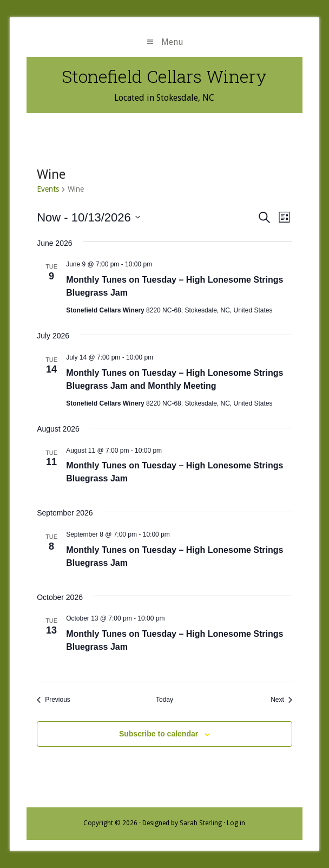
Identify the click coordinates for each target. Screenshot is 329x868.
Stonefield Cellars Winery (164, 76)
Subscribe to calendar (159, 734)
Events (48, 189)
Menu (172, 42)
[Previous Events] (54, 700)
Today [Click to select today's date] (164, 700)
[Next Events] (281, 700)
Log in (236, 823)
